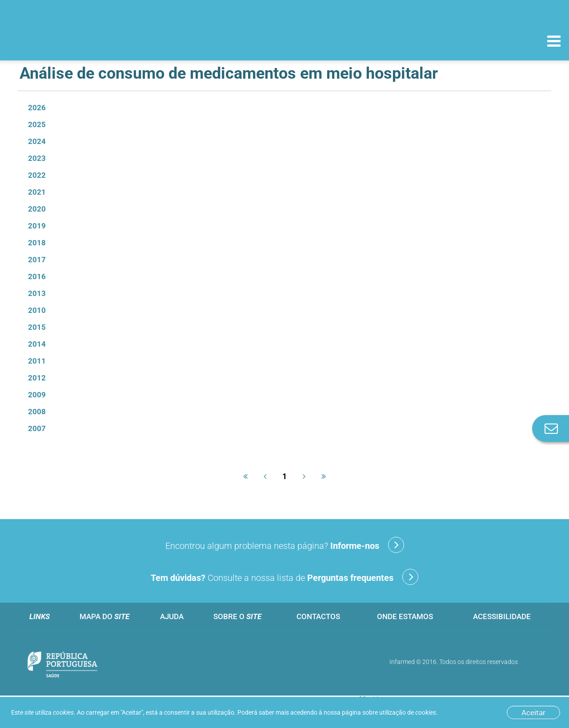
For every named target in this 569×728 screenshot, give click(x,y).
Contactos (318, 616)
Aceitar (533, 712)
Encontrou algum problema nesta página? (285, 545)
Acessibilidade (502, 616)
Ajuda (172, 616)
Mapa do (104, 616)
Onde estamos (405, 616)
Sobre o (237, 616)
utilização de (408, 712)
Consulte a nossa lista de (284, 577)
